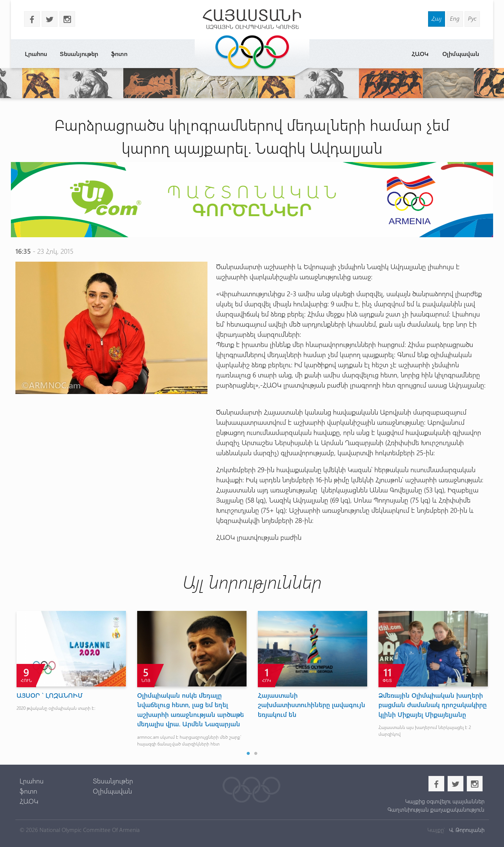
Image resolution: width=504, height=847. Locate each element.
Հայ (437, 18)
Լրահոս (36, 54)
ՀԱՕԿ (420, 54)
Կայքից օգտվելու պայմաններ (445, 801)
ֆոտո (119, 54)
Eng (455, 18)
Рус (472, 18)
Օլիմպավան (461, 54)
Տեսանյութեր (79, 54)
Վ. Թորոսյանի (466, 830)
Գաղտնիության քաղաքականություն (436, 809)
